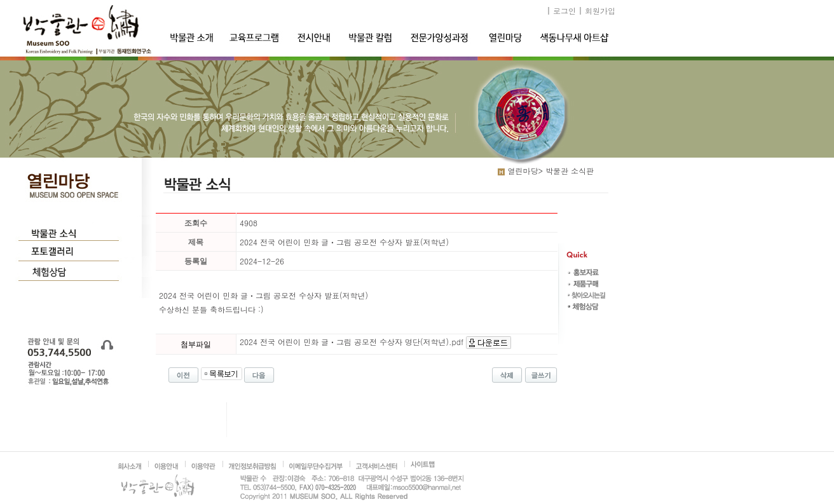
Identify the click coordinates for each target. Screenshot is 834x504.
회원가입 (600, 10)
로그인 (564, 10)
